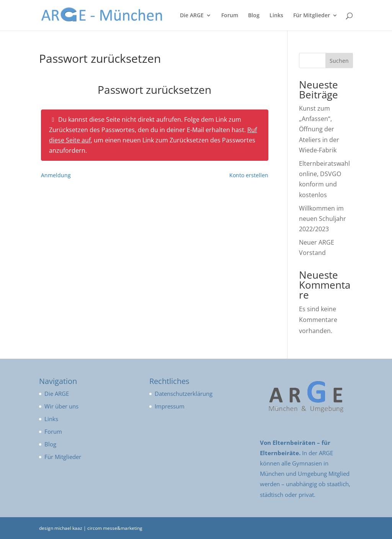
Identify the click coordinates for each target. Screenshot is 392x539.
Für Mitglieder (312, 16)
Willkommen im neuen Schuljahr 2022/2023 (323, 219)
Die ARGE (192, 16)
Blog (254, 16)
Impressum (170, 406)
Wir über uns (61, 406)
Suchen (339, 61)
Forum (230, 16)
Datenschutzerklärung (184, 394)
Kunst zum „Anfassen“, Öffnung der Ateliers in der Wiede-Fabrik (319, 129)
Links (276, 16)
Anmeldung (56, 175)
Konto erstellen (249, 175)
